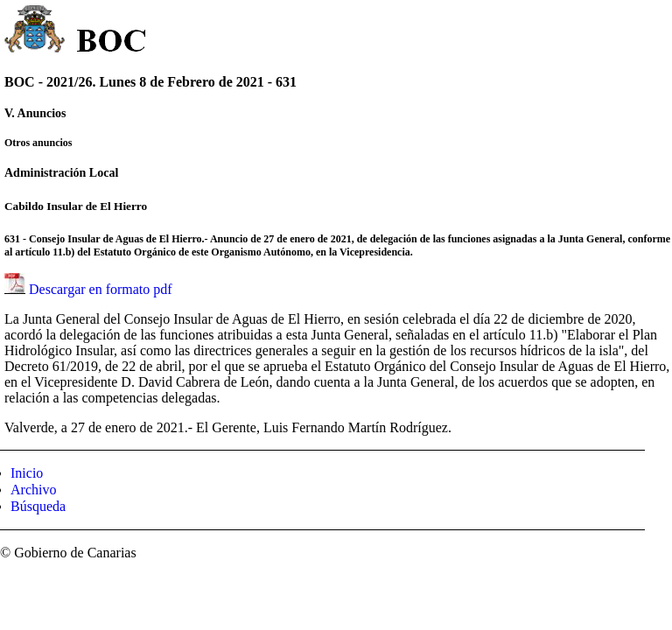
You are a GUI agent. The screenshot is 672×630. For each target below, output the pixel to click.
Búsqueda (38, 506)
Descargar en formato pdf (101, 289)
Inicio (27, 473)
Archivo (33, 490)
